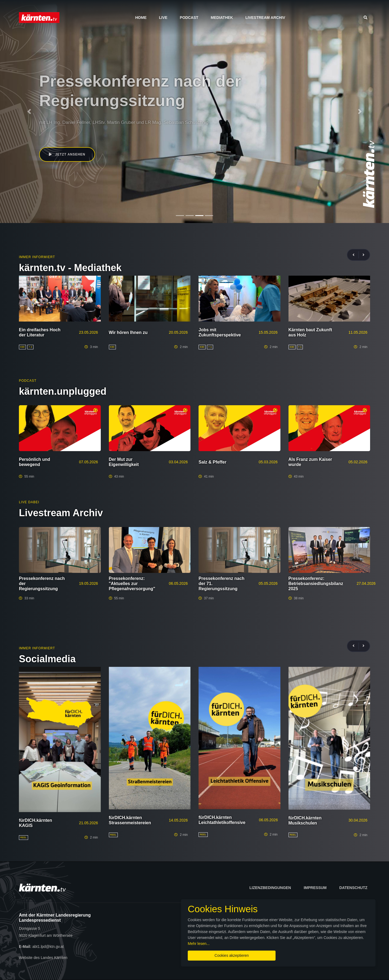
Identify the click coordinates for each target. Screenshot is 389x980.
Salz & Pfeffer (212, 462)
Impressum (315, 888)
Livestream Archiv (265, 18)
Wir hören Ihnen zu (128, 332)
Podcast (189, 18)
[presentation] (356, 255)
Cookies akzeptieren (232, 955)
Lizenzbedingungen (270, 888)
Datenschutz (353, 888)
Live (163, 18)
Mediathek (222, 18)
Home (141, 18)
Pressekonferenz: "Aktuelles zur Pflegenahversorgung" (132, 584)
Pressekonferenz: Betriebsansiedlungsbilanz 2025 (316, 584)
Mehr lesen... (199, 944)
